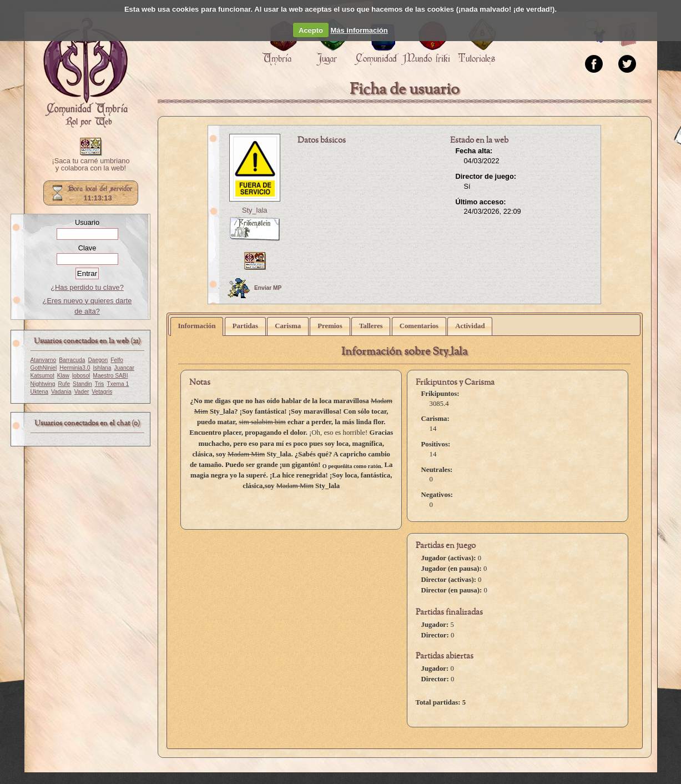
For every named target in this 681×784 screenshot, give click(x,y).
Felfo (117, 360)
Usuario (87, 222)
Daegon (98, 360)
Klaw (63, 376)
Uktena (39, 392)
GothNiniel (44, 368)
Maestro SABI (110, 376)
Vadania (61, 392)
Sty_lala (255, 210)
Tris (100, 384)
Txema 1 (118, 384)
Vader (82, 392)
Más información (359, 30)
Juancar (124, 368)
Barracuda (72, 360)
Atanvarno (44, 360)
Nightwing (43, 384)
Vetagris (102, 392)
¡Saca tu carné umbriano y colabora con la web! (90, 165)
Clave (87, 248)
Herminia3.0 (75, 368)
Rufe (64, 384)
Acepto (311, 30)
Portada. (85, 73)
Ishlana (102, 368)
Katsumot (42, 376)
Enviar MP (254, 288)
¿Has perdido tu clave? (87, 287)
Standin (82, 384)
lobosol (81, 376)
